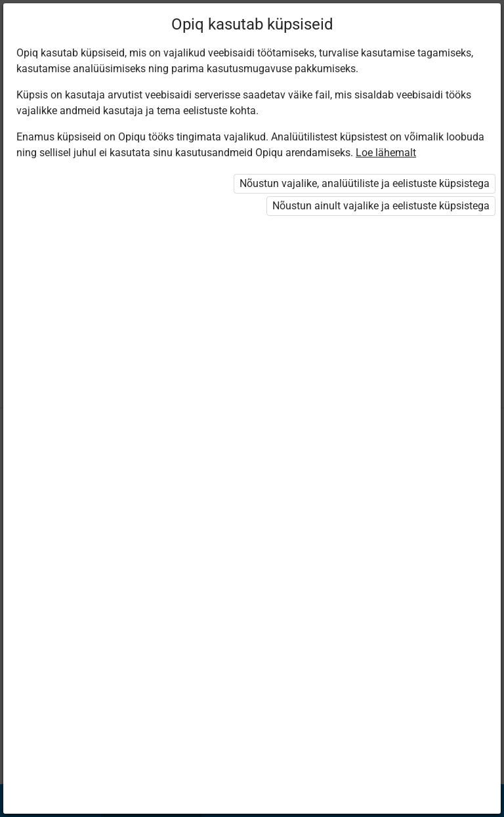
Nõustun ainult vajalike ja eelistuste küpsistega (381, 206)
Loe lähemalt (386, 153)
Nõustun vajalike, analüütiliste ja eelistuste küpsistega (365, 183)
